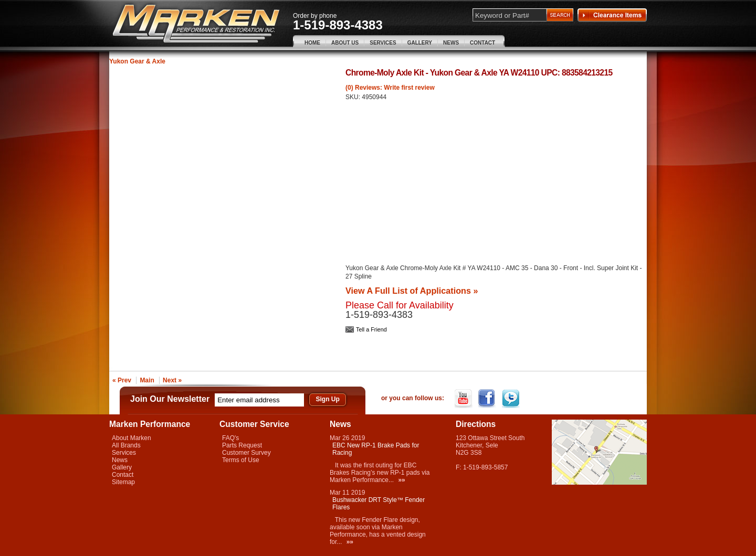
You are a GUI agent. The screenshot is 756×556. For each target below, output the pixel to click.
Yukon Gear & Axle (137, 61)
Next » (172, 380)
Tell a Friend (371, 329)
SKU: (354, 97)
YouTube (464, 399)
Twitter (512, 399)
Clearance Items (612, 15)
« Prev (122, 380)
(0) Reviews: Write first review (390, 88)
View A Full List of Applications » (412, 291)
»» (401, 480)
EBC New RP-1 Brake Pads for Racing (376, 449)
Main (147, 380)
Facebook (488, 399)
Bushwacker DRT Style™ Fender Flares (379, 504)
